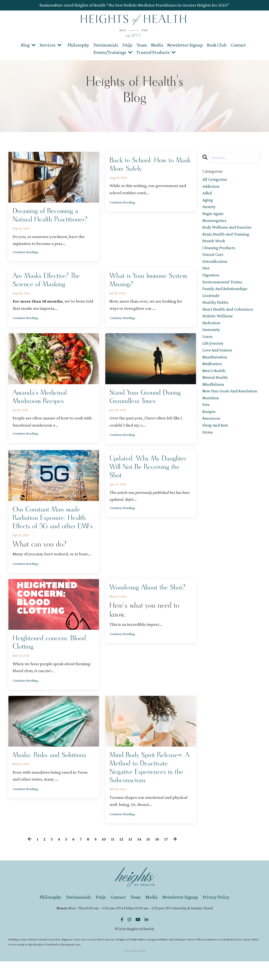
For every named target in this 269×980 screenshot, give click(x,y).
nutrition (211, 405)
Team (142, 45)
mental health (215, 384)
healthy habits (216, 306)
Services (51, 45)
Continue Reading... (26, 253)
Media (157, 45)
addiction (211, 186)
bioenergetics (215, 221)
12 (121, 858)
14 (139, 858)
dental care (213, 257)
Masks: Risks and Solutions (52, 771)
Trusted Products (156, 52)
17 (166, 858)
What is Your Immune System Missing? (140, 282)
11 (113, 858)
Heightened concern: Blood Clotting (52, 658)
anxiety (209, 207)
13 (130, 858)
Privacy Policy (216, 916)
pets (206, 412)
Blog (28, 45)
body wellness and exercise (228, 229)
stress (208, 440)
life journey (213, 348)
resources (211, 426)
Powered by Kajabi (135, 969)
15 (148, 858)
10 (104, 858)
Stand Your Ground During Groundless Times (147, 400)
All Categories (215, 179)
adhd (207, 193)
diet (206, 271)
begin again (213, 215)
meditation (212, 370)
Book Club (217, 45)
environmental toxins (223, 285)
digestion (211, 278)
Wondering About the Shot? (150, 602)
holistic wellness (218, 320)
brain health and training (226, 236)
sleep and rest (216, 433)
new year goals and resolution (231, 398)
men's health (214, 376)
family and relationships (225, 292)
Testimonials (106, 45)
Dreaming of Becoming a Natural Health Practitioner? (52, 215)
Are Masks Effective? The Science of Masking (49, 282)
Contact (238, 45)
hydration (212, 327)
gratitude (211, 299)
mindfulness (214, 390)
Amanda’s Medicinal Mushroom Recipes (42, 400)
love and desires (218, 355)
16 (157, 858)
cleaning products (219, 250)
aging (208, 200)
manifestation (215, 362)
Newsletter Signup (185, 45)
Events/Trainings (113, 52)
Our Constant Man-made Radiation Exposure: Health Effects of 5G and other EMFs (51, 527)
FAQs (127, 45)
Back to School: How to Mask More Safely (144, 165)
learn (208, 341)
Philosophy (78, 45)
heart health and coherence (229, 313)
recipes (209, 419)
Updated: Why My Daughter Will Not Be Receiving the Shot (150, 471)
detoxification (215, 264)
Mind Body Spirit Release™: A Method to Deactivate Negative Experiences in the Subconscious (149, 785)
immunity (211, 334)
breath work (214, 243)
